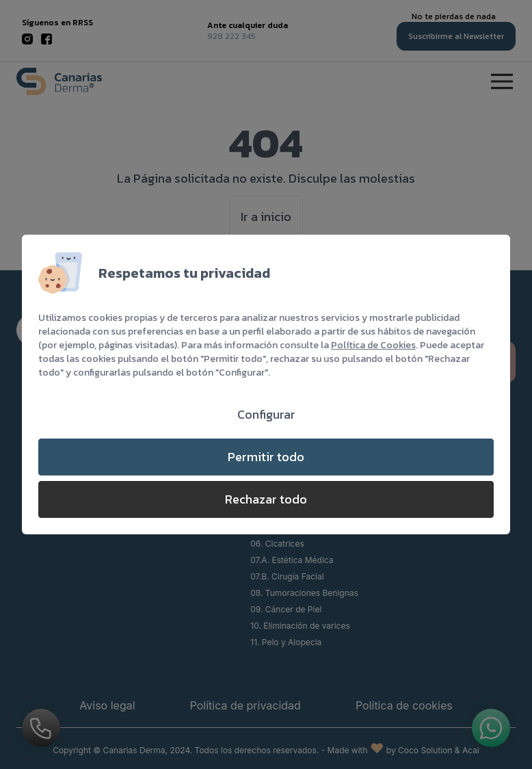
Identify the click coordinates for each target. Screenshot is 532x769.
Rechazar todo (266, 499)
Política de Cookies (373, 345)
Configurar (266, 414)
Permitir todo (266, 457)
